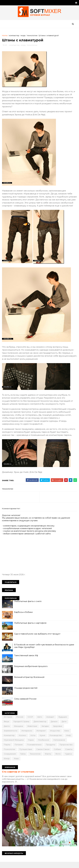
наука (31, 746)
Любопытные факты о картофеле (31, 629)
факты (49, 760)
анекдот (51, 723)
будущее (63, 723)
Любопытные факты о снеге (29, 608)
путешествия (26, 756)
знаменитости (11, 737)
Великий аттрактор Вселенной (30, 684)
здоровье (58, 733)
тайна (24, 760)
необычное (44, 746)
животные (33, 733)
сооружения (11, 760)
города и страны (22, 728)
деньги (55, 728)
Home (5, 37)
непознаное (60, 746)
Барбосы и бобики (24, 619)
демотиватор (41, 728)
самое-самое (44, 756)
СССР (31, 723)
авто (40, 723)
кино (67, 737)
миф (69, 742)
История (9, 723)
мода (24, 37)
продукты (51, 751)
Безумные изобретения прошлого (32, 673)
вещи (7, 728)
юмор (7, 765)
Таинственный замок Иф (27, 662)
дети (65, 728)
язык (17, 765)
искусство (56, 737)
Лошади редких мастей (26, 694)
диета (7, 733)
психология (10, 756)
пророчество (67, 751)
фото (59, 760)
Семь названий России (26, 705)
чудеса (69, 760)
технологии (33, 37)
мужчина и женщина (14, 746)
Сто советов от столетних (19, 778)
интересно (28, 737)
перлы (8, 751)
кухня (43, 742)
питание (19, 751)
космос (23, 742)
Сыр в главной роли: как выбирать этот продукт (38, 640)
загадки (46, 733)
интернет (42, 737)
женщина (19, 733)
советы (69, 756)
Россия (20, 723)
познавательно (35, 751)
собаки (58, 756)
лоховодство (56, 742)
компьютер (15, 37)
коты (34, 742)
